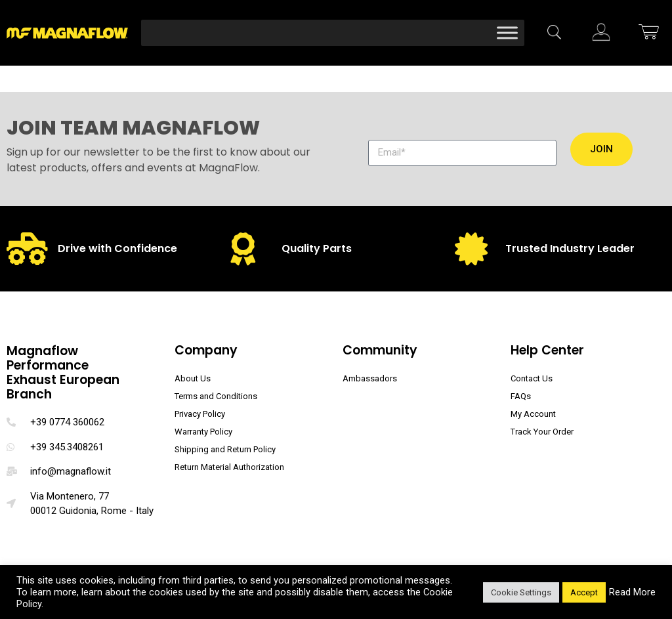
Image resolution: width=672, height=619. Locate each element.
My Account (533, 414)
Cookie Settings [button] (521, 592)
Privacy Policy (200, 414)
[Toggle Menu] (507, 32)
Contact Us (532, 378)
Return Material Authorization (229, 467)
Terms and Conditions (216, 396)
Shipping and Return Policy (225, 449)
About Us (193, 378)
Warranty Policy (203, 432)
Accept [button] (584, 592)
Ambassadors (370, 378)
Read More (632, 592)
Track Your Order (542, 432)
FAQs (521, 396)
